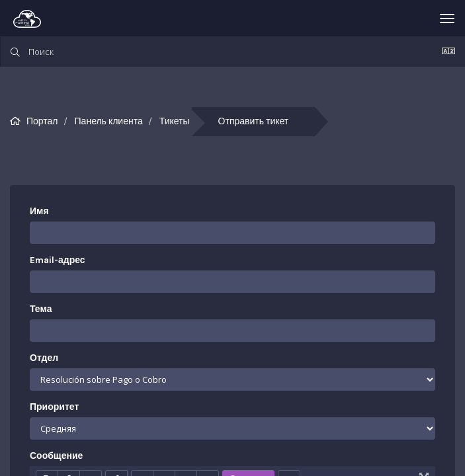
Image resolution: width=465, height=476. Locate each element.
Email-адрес (58, 260)
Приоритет (54, 407)
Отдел (44, 358)
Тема (41, 309)
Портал (42, 121)
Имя (39, 211)
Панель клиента (109, 121)
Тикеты (175, 121)
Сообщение (56, 456)
